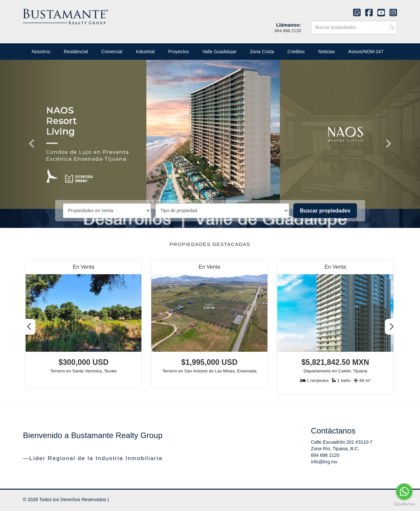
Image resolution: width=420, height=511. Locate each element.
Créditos (296, 52)
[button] (391, 327)
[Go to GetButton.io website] (404, 504)
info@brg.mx (324, 462)
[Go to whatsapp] (404, 492)
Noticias (327, 52)
